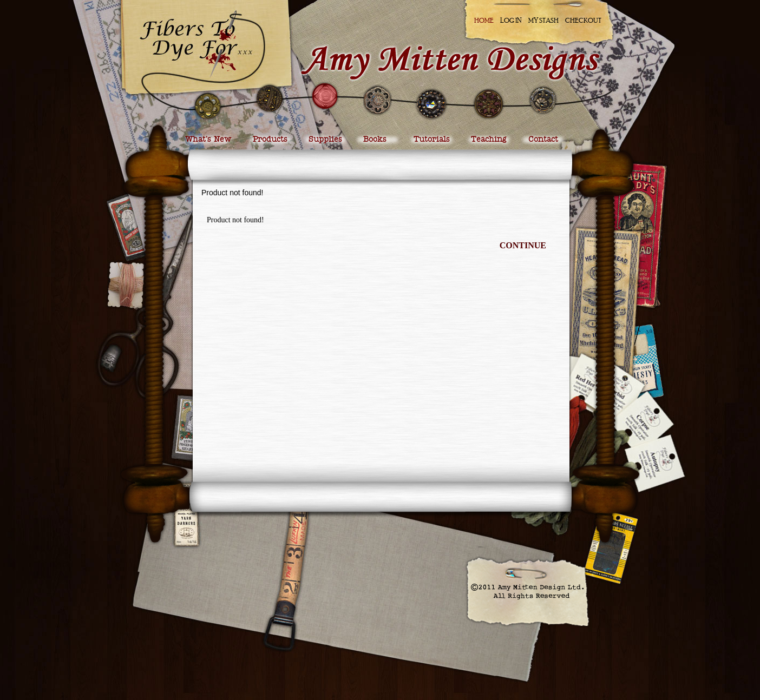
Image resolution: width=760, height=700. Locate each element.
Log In (511, 20)
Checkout (583, 20)
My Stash (543, 20)
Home (484, 20)
